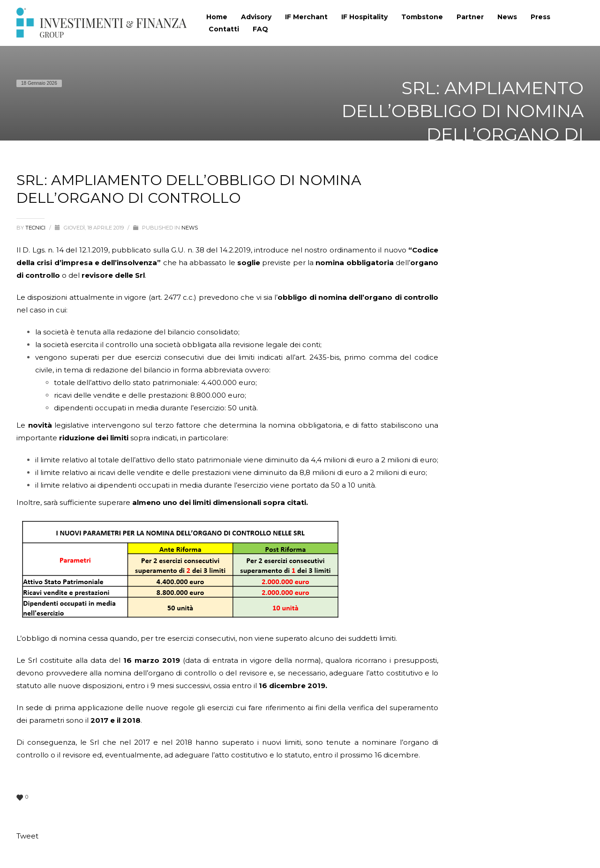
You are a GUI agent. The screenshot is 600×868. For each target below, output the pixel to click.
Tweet (27, 836)
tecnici (36, 228)
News (190, 228)
